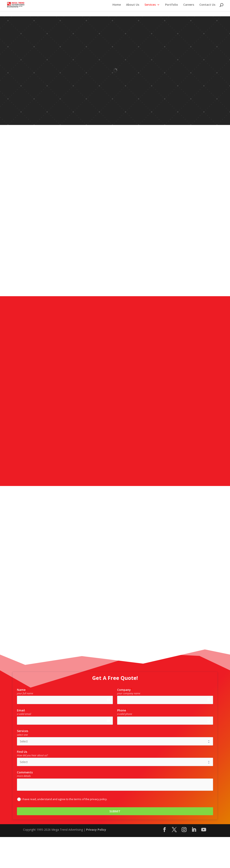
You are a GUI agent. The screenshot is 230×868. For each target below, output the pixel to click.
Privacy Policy (96, 830)
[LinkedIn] (194, 830)
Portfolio (172, 5)
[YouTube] (204, 830)
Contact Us (207, 5)
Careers (189, 5)
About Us (133, 5)
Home (117, 5)
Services (150, 5)
